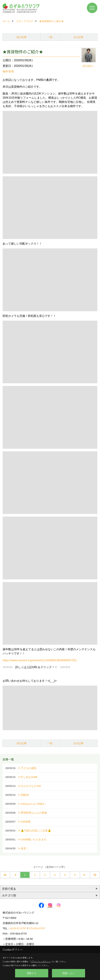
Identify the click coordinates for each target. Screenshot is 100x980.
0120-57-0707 (18, 928)
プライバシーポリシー (41, 961)
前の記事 (22, 37)
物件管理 (8, 71)
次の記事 (78, 37)
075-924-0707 (37, 928)
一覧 (50, 37)
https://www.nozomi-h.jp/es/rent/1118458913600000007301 (40, 660)
